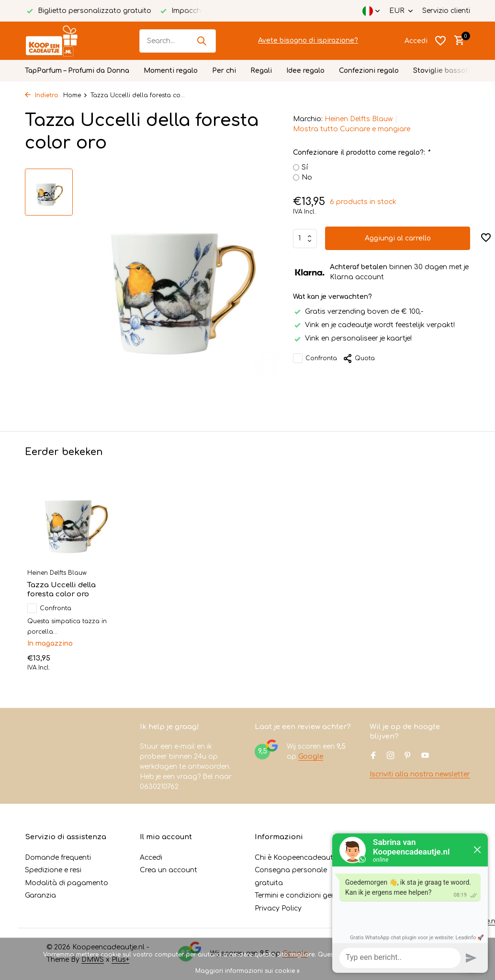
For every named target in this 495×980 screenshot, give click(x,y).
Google (311, 757)
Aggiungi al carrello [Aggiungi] (398, 238)
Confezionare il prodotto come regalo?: (361, 153)
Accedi (151, 858)
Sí (305, 167)
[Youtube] (425, 756)
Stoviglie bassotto (444, 71)
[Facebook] (373, 756)
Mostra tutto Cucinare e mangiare (352, 129)
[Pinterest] (408, 756)
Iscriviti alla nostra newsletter (420, 774)
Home (75, 95)
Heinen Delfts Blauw (359, 119)
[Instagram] (391, 756)
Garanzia (40, 895)
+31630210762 (405, 895)
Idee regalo (305, 71)
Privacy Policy (278, 908)
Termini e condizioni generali (302, 895)
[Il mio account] (416, 41)
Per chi (224, 71)
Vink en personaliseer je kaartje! (352, 338)
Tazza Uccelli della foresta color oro (62, 590)
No (307, 177)
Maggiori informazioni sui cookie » (247, 971)
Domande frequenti (58, 858)
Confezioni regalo (369, 71)
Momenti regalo (171, 71)
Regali (261, 71)
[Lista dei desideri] (440, 41)
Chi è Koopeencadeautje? (298, 858)
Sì (391, 955)
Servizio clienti (446, 11)
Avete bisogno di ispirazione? (308, 40)
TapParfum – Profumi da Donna (77, 71)
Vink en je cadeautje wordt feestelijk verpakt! (374, 325)
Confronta (315, 358)
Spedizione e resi (53, 870)
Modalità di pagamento (67, 883)
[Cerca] (178, 41)
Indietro (42, 95)
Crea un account (169, 870)
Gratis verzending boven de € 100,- (358, 312)
